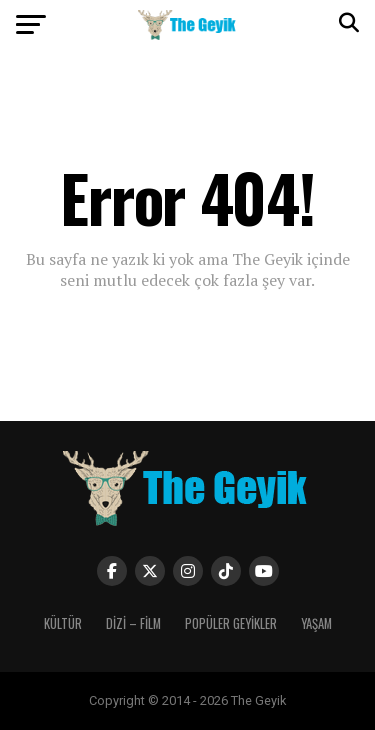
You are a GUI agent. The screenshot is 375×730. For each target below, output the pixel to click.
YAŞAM (316, 623)
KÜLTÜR (63, 623)
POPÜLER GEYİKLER (231, 623)
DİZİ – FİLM (133, 623)
